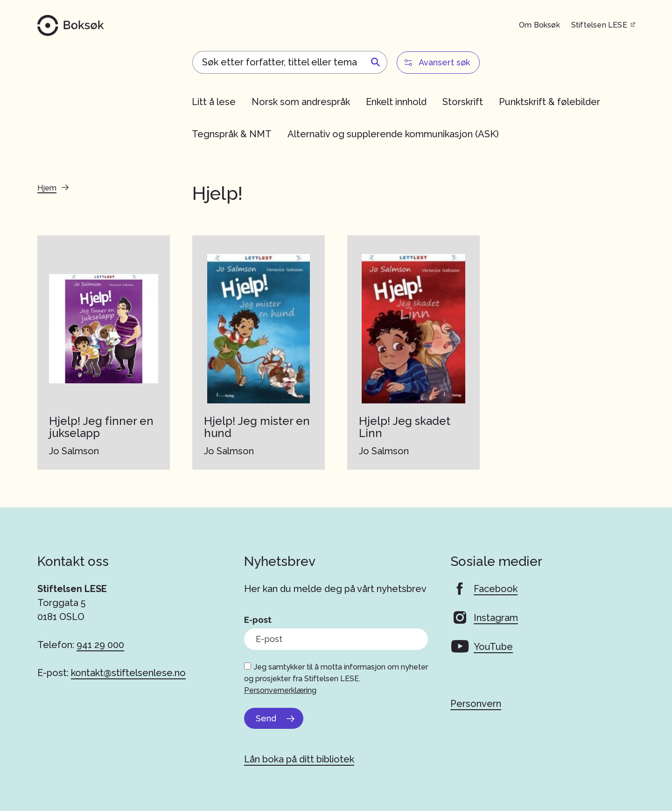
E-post (258, 620)
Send (266, 718)
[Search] (290, 62)
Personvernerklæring (280, 690)
